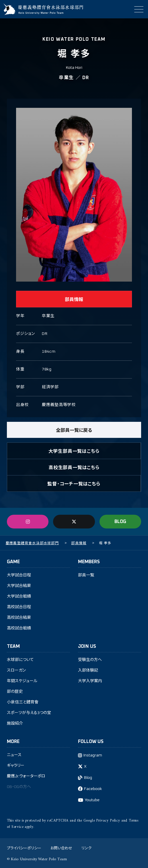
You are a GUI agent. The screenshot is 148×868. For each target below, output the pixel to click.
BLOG (120, 522)
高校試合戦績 (19, 628)
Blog (88, 778)
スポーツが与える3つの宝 (29, 713)
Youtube (92, 800)
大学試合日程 (19, 575)
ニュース (14, 755)
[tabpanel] (74, 195)
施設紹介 (15, 723)
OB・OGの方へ (19, 787)
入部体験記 (88, 670)
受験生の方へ (90, 660)
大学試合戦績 (19, 596)
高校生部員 (74, 467)
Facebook (93, 789)
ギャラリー (16, 766)
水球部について (20, 660)
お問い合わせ (61, 848)
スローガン (16, 670)
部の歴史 (15, 692)
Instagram (93, 755)
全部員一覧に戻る (74, 430)
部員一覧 (86, 575)
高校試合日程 (19, 607)
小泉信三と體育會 (23, 702)
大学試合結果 (19, 586)
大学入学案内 (90, 681)
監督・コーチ (74, 483)
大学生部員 (74, 451)
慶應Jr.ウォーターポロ (26, 776)
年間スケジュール (22, 681)
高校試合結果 (19, 618)
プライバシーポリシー (24, 848)
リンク (86, 848)
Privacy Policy (108, 821)
